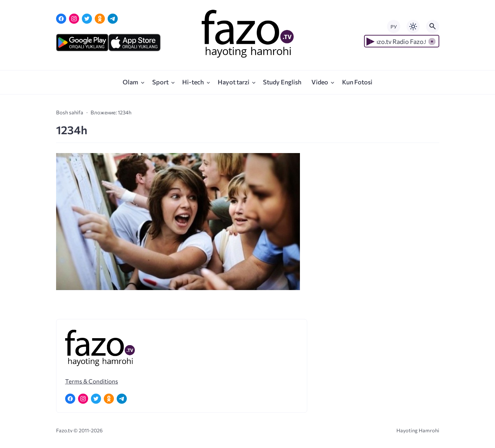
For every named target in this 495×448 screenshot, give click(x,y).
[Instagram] (74, 19)
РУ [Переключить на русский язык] (394, 27)
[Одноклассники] (100, 19)
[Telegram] (113, 19)
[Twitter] (87, 19)
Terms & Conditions (92, 381)
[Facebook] (61, 19)
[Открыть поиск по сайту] (433, 26)
